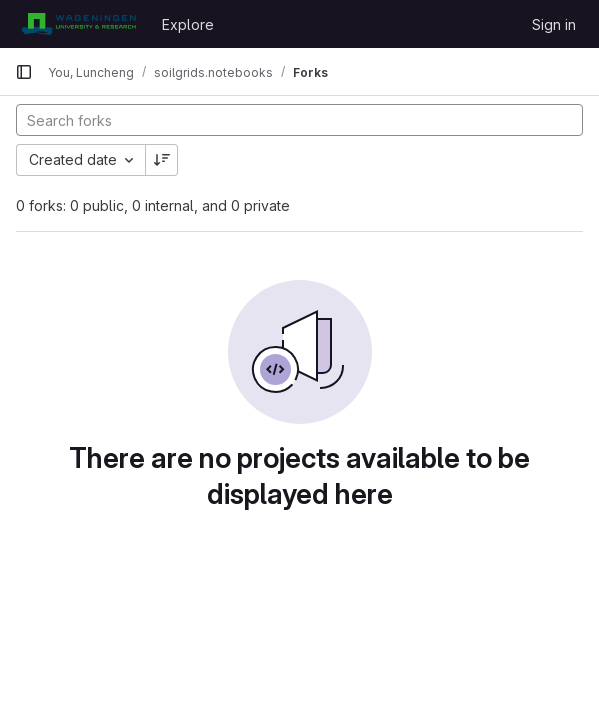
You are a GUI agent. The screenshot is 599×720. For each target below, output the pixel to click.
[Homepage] (78, 24)
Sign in (554, 24)
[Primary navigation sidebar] (24, 72)
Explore (188, 24)
